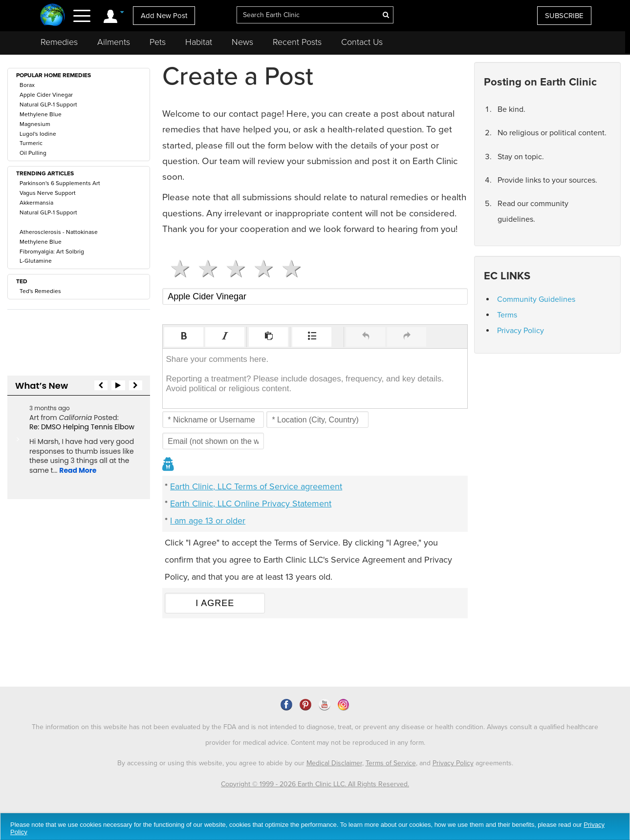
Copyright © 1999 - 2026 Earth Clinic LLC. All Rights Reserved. (315, 784)
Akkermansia (36, 203)
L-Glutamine (36, 261)
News (242, 42)
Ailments (114, 42)
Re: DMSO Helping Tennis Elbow (82, 427)
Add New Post (164, 16)
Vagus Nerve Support (48, 193)
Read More (78, 470)
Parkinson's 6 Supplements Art (60, 183)
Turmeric (31, 143)
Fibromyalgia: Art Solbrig (52, 252)
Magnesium (35, 124)
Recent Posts (297, 42)
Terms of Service (391, 763)
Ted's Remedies (40, 291)
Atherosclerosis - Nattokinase (59, 232)
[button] (184, 337)
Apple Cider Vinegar (46, 95)
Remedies (59, 42)
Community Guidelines (536, 299)
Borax (27, 85)
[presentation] (184, 337)
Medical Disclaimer (334, 763)
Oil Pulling (33, 153)
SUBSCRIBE (564, 16)
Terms (507, 315)
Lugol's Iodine (38, 134)
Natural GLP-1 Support (48, 105)
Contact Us (362, 42)
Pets (158, 42)
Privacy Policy (521, 331)
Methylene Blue (41, 114)
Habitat (199, 42)
